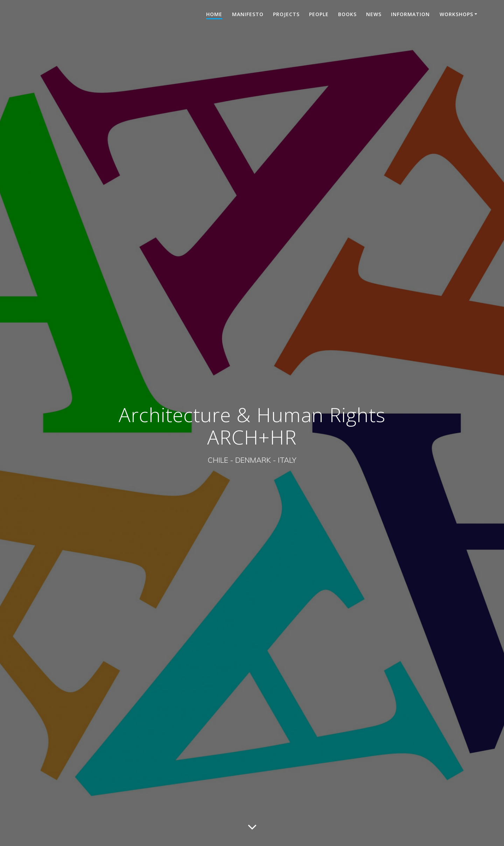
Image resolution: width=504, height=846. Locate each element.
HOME (214, 14)
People (319, 14)
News (374, 14)
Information (410, 14)
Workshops (456, 14)
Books (347, 14)
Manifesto (248, 14)
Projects (286, 14)
